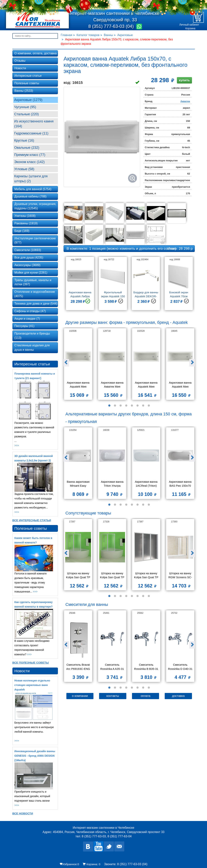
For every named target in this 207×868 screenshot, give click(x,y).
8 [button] (149, 406)
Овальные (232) (27, 148)
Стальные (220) (27, 114)
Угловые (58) (24, 169)
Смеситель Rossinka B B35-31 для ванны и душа (147, 667)
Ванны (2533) (24, 91)
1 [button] (109, 406)
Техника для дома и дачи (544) (36, 304)
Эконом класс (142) (30, 162)
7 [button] (143, 406)
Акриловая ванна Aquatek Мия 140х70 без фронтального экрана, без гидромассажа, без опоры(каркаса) (146, 385)
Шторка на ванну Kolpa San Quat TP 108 (78, 576)
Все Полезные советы (31, 663)
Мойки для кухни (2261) (31, 273)
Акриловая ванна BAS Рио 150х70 (180, 484)
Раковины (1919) (26, 223)
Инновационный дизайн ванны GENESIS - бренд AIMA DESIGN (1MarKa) (35, 756)
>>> (17, 445)
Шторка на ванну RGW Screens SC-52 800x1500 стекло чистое (180, 576)
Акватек (185, 101)
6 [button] (138, 406)
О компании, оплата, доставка (36, 53)
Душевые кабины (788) (31, 196)
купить (184, 80)
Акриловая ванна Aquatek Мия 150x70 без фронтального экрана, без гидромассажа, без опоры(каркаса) (180, 385)
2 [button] (115, 406)
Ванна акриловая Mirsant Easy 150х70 (78, 484)
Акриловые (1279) (28, 100)
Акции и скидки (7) (27, 319)
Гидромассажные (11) (31, 133)
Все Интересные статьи (32, 520)
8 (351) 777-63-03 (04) (112, 26)
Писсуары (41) (24, 326)
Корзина (190, 28)
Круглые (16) (24, 140)
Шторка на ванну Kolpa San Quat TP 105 (113, 576)
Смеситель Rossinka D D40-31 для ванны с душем (180, 667)
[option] (80, 285)
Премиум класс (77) (30, 155)
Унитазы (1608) (25, 216)
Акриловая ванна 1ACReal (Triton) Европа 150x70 (146, 484)
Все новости (23, 813)
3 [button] (121, 406)
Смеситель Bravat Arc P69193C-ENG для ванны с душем (78, 667)
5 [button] (132, 406)
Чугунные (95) (25, 107)
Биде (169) (22, 231)
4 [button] (126, 406)
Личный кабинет (189, 25)
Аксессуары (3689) (28, 265)
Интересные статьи (28, 76)
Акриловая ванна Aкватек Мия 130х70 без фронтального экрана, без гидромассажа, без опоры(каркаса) (112, 385)
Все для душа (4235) (29, 258)
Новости (20, 68)
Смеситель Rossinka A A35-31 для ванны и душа (112, 667)
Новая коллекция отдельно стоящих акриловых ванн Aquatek (32, 685)
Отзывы (20, 61)
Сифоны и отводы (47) (30, 311)
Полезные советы (27, 83)
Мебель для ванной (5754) (33, 189)
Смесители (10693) (28, 250)
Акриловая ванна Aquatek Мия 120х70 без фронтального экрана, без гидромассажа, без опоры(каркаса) (78, 385)
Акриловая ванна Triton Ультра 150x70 (112, 484)
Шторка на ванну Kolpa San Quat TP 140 (147, 576)
